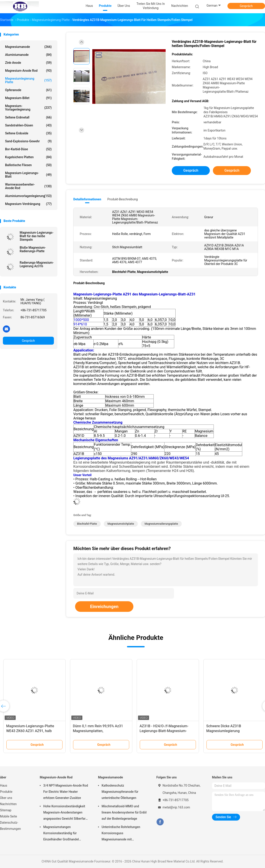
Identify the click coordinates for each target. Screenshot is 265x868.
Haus (4, 785)
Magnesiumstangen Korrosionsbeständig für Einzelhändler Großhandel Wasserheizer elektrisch (61, 834)
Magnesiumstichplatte (121, 524)
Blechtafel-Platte (87, 524)
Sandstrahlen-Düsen (28, 125)
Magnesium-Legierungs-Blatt (28, 175)
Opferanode (28, 90)
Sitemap (6, 810)
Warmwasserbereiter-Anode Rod (28, 186)
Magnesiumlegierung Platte (28, 80)
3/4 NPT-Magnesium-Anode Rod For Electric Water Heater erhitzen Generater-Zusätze (66, 792)
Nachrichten (8, 804)
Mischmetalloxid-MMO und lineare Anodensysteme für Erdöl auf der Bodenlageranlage (124, 812)
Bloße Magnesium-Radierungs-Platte (33, 249)
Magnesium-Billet (28, 98)
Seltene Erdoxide (28, 133)
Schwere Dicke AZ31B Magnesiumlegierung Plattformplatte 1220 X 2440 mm (232, 731)
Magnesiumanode (28, 47)
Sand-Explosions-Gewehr (28, 141)
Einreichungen (104, 607)
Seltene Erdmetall (28, 117)
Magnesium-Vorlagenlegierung (28, 108)
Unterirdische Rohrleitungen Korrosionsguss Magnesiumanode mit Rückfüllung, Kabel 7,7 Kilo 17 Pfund (122, 834)
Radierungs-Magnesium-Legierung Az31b (37, 264)
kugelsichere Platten (28, 157)
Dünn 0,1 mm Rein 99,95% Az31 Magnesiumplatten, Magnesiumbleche (98, 731)
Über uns (6, 798)
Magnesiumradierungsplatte (161, 524)
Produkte (6, 792)
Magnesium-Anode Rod (28, 71)
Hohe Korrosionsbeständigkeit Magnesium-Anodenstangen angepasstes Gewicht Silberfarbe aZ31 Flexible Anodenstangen (66, 813)
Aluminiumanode (28, 55)
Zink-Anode (28, 63)
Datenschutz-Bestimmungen (10, 826)
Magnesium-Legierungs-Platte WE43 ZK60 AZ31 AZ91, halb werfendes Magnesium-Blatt (30, 731)
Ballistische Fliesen (28, 165)
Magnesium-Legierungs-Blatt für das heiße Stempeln (37, 236)
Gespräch (246, 6)
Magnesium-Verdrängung (28, 204)
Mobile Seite (9, 816)
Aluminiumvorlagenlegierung (28, 196)
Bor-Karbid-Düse (28, 149)
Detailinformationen (87, 199)
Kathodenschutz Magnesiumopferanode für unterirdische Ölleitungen (120, 792)
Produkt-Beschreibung (123, 199)
